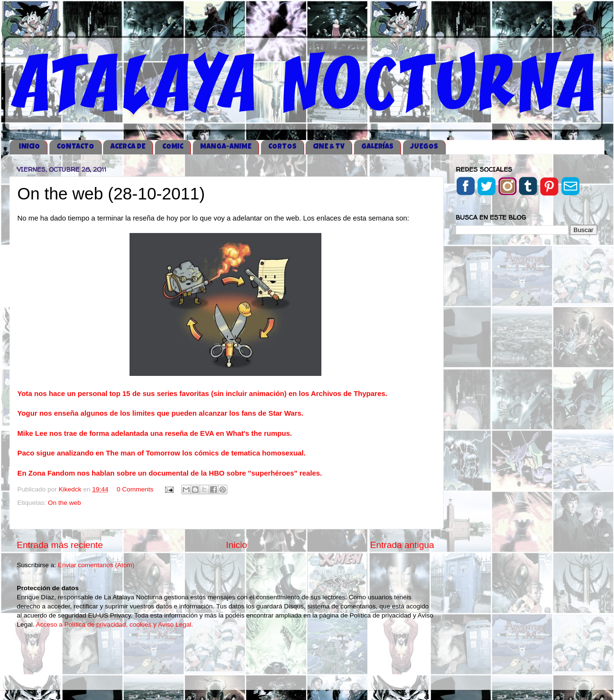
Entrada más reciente (60, 545)
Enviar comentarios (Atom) (96, 565)
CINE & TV (329, 147)
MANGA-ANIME (226, 147)
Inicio (236, 545)
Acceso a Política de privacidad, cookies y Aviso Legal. (115, 624)
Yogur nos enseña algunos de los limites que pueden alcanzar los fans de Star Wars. (160, 413)
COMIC (173, 147)
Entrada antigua (402, 545)
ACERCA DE (128, 147)
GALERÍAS (377, 147)
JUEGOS (424, 147)
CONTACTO (75, 147)
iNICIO (29, 147)
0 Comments (135, 489)
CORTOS (282, 147)
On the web (65, 503)
